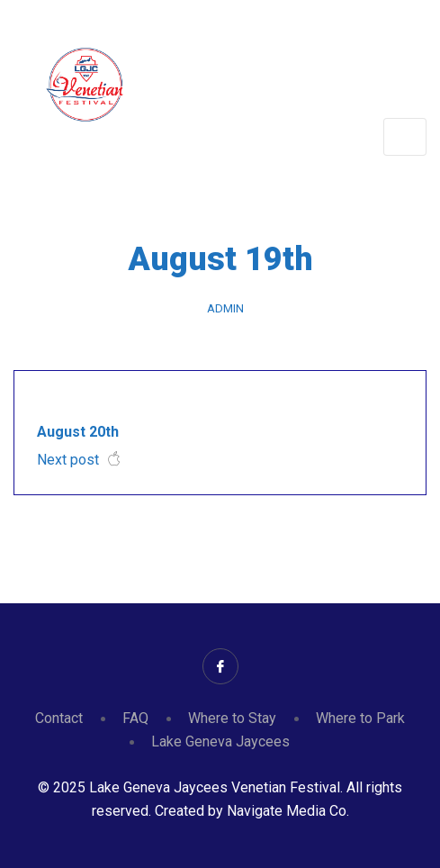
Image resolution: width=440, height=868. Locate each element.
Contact (59, 718)
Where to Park (360, 718)
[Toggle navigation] (405, 137)
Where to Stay (232, 718)
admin (225, 308)
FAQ (135, 718)
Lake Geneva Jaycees (220, 741)
